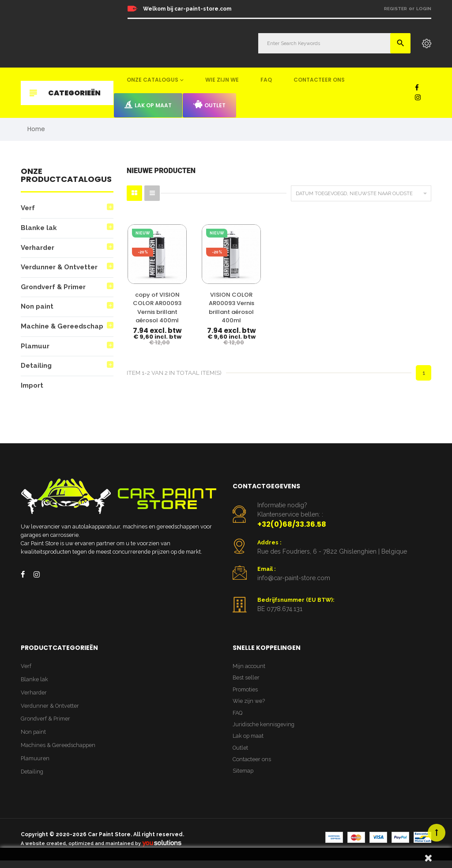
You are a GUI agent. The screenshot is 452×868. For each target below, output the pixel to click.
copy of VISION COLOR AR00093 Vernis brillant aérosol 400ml (147, 304)
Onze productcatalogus (66, 177)
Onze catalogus (153, 80)
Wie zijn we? (249, 708)
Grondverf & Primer (55, 289)
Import (32, 389)
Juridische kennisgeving (264, 732)
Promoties (246, 696)
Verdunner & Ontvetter (62, 269)
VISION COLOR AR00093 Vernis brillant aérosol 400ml (200, 300)
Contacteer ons (319, 80)
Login (424, 9)
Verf (28, 209)
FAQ (266, 80)
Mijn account (249, 671)
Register (395, 9)
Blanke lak (39, 229)
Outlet (209, 105)
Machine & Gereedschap (64, 329)
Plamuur (35, 349)
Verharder (39, 249)
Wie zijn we (222, 80)
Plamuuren (36, 766)
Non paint (38, 309)
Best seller (246, 683)
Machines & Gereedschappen (59, 752)
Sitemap (244, 780)
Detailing (37, 369)
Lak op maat (148, 105)
